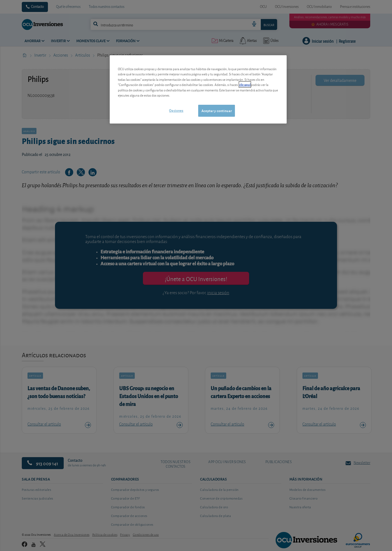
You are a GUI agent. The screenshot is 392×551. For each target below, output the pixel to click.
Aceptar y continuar (217, 111)
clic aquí (245, 84)
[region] (198, 89)
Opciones (176, 110)
